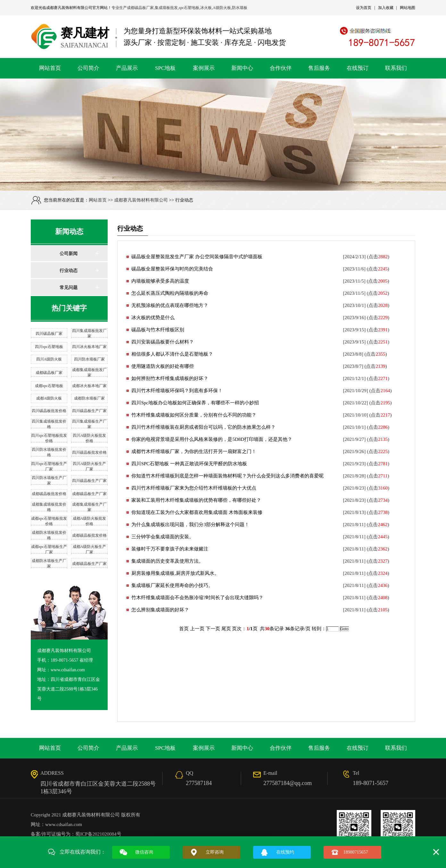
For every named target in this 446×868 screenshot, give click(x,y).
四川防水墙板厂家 (89, 359)
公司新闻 (69, 254)
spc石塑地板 (189, 8)
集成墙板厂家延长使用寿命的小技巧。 (172, 585)
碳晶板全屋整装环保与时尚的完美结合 (172, 269)
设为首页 (364, 8)
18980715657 (356, 852)
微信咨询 (144, 852)
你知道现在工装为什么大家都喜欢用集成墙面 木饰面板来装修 (197, 512)
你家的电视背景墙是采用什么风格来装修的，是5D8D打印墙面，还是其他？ (212, 439)
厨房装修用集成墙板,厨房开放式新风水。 (175, 573)
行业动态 (69, 271)
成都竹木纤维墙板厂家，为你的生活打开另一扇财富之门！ (194, 451)
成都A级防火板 (49, 398)
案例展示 (204, 68)
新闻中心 (242, 68)
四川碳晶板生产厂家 (89, 411)
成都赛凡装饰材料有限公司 (69, 8)
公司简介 (88, 68)
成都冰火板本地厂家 (89, 386)
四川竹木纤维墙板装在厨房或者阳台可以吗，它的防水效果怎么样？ (203, 427)
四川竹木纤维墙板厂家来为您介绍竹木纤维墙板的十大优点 (194, 488)
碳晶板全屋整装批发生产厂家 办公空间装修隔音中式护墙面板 (197, 257)
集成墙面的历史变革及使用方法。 (167, 561)
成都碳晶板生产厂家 (89, 494)
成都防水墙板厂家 (89, 398)
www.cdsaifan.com (64, 824)
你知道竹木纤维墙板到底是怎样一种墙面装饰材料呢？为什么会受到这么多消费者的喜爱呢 (227, 476)
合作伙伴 (281, 68)
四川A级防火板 (49, 359)
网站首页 (50, 68)
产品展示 (127, 68)
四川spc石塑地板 (49, 347)
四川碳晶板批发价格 (49, 411)
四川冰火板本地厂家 (89, 347)
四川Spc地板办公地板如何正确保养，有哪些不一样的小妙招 (195, 403)
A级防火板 (222, 8)
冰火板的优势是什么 (153, 318)
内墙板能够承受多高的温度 (160, 281)
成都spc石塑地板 (49, 386)
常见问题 (69, 288)
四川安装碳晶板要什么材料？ (163, 342)
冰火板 (206, 8)
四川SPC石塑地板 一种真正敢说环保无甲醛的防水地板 (189, 464)
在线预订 (358, 68)
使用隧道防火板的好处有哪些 (163, 366)
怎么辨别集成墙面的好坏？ (160, 610)
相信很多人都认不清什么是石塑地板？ (172, 354)
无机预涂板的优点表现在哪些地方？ (170, 305)
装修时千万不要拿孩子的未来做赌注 (170, 549)
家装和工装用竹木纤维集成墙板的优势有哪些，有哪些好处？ (196, 500)
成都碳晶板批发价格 (49, 494)
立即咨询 (215, 852)
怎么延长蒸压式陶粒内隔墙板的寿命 (170, 293)
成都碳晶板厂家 (140, 8)
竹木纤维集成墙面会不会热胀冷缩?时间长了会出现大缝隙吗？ (197, 598)
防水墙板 (240, 8)
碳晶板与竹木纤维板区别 (158, 330)
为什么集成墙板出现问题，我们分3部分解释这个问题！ (190, 525)
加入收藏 (386, 8)
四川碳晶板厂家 (49, 334)
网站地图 (408, 8)
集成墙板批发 (166, 8)
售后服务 (319, 68)
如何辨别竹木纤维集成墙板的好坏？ (170, 378)
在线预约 (285, 852)
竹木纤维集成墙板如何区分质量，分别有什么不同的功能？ (194, 415)
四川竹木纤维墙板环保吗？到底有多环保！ (177, 391)
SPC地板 (165, 68)
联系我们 (396, 68)
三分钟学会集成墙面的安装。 (163, 537)
